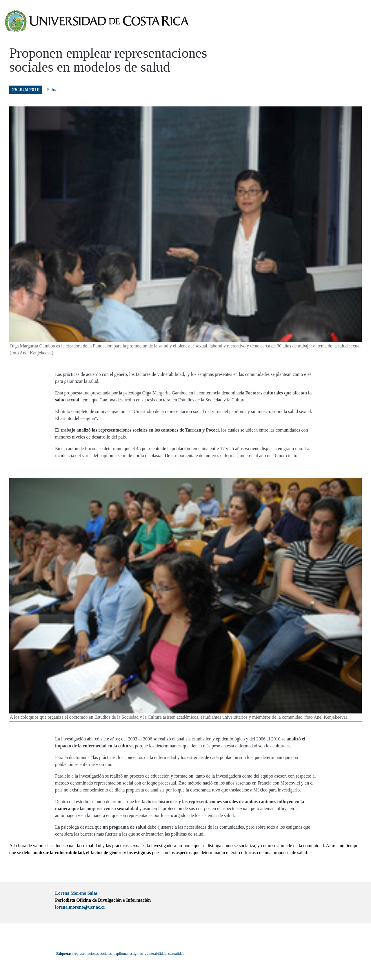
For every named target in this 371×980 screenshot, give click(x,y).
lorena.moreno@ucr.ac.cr (80, 907)
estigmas (136, 953)
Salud (52, 90)
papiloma (121, 953)
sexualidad (176, 953)
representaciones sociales (93, 953)
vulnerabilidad (156, 953)
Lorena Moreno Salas (76, 893)
